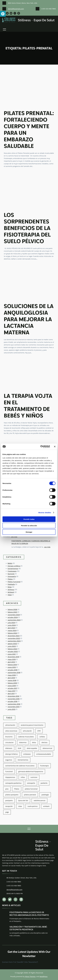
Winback (11, 592)
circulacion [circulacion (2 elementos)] (9, 742)
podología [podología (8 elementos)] (45, 795)
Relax (10, 587)
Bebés (10, 563)
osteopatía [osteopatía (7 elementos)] (31, 783)
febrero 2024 (12, 633)
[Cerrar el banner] (55, 447)
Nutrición (11, 574)
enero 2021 (12, 654)
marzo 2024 (12, 630)
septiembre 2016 (14, 704)
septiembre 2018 (14, 673)
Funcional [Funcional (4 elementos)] (9, 771)
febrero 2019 (12, 665)
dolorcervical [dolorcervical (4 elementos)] (47, 748)
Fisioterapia (12, 571)
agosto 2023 (12, 644)
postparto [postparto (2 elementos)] (9, 800)
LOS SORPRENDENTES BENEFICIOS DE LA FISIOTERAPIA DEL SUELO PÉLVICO (27, 228)
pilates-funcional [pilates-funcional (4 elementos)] (31, 789)
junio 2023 (12, 646)
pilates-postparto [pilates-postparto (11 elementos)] (12, 795)
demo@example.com (16, 9)
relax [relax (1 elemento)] (20, 806)
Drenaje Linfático (14, 566)
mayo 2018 (12, 675)
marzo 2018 (12, 680)
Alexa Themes (30, 976)
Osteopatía (12, 576)
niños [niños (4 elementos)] (23, 777)
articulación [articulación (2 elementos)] (27, 731)
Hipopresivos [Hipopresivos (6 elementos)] (10, 777)
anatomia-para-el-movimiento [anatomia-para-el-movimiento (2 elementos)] (32, 725)
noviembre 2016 (14, 699)
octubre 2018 (12, 670)
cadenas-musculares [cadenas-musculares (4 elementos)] (26, 737)
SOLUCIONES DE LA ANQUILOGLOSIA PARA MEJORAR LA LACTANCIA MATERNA (29, 319)
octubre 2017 (12, 688)
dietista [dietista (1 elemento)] (44, 742)
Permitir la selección (29, 526)
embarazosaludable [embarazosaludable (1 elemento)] (44, 754)
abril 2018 (11, 678)
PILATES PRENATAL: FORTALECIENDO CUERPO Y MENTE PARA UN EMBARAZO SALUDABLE (29, 129)
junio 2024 (12, 625)
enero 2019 (12, 667)
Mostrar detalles (45, 513)
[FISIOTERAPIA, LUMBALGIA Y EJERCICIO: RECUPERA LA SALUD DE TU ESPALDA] (7, 543)
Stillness (11, 590)
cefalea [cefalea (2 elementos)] (42, 737)
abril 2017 (11, 694)
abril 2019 (11, 662)
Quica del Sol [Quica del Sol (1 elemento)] (23, 800)
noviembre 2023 (14, 638)
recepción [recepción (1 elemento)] (9, 806)
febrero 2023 (12, 649)
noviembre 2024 (14, 615)
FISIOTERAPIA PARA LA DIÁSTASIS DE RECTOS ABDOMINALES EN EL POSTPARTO (29, 914)
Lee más (14, 537)
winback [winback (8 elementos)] (46, 806)
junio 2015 (11, 709)
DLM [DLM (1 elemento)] (20, 748)
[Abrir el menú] (4, 29)
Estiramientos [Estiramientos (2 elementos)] (23, 760)
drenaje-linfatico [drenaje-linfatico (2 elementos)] (12, 754)
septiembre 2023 (14, 641)
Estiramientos (13, 569)
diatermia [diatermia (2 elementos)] (23, 742)
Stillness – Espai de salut (36, 20)
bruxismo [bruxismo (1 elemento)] (9, 737)
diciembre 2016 (13, 696)
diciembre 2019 (13, 657)
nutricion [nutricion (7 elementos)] (34, 777)
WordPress (43, 976)
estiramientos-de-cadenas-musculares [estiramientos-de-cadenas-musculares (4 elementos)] (20, 766)
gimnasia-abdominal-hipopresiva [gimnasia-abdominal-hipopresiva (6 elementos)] (31, 771)
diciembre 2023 (14, 636)
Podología (11, 584)
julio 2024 (11, 623)
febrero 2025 (12, 612)
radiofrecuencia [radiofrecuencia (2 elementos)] (39, 800)
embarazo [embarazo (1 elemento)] (27, 754)
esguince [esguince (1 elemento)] (9, 760)
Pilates (10, 579)
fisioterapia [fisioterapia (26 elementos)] (44, 766)
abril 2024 (11, 628)
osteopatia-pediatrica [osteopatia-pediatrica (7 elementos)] (13, 783)
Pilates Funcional (14, 582)
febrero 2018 (12, 683)
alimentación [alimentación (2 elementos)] (10, 725)
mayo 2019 (12, 659)
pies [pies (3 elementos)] (7, 789)
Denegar (29, 532)
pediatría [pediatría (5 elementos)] (44, 783)
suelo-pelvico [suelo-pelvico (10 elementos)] (33, 806)
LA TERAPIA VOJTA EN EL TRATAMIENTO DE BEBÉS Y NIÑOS (28, 406)
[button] (3, 14)
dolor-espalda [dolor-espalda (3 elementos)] (32, 748)
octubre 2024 (13, 617)
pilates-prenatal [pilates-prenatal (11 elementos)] (30, 795)
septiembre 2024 (14, 620)
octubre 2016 (12, 701)
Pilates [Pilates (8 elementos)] (17, 789)
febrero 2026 (12, 609)
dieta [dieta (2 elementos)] (34, 742)
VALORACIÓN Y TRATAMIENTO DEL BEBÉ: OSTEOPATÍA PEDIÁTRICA (28, 928)
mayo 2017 (12, 691)
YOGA (10, 595)
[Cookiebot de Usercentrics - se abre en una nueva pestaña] (40, 447)
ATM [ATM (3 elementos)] (39, 731)
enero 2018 (12, 686)
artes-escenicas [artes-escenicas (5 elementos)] (11, 731)
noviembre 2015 (14, 707)
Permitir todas (29, 519)
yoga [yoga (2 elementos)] (7, 812)
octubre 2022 (13, 652)
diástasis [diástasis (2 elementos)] (9, 748)
